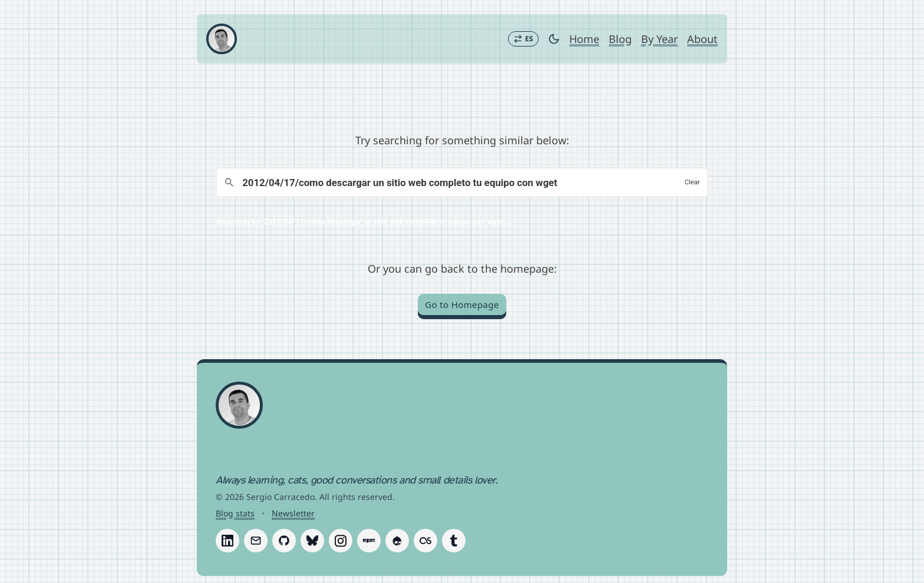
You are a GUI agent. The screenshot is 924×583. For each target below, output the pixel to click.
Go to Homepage (462, 304)
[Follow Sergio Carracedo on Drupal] (397, 541)
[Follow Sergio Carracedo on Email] (256, 541)
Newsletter (293, 513)
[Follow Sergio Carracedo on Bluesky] (312, 541)
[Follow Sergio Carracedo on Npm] (369, 541)
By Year (659, 39)
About (702, 39)
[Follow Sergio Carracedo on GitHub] (284, 541)
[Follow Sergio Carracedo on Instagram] (341, 541)
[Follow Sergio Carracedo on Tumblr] (454, 541)
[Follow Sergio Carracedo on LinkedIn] (227, 541)
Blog (620, 39)
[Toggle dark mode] (554, 39)
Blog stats (235, 513)
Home (584, 39)
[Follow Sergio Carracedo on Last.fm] (425, 541)
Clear (692, 182)
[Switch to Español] (523, 39)
